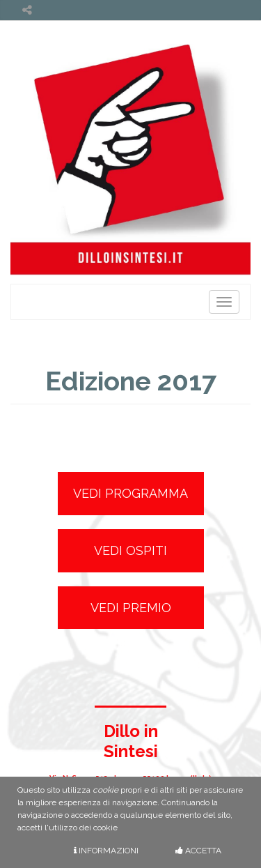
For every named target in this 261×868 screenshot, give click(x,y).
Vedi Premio (131, 608)
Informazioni (106, 851)
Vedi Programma (130, 493)
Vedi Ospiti (130, 550)
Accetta (198, 851)
